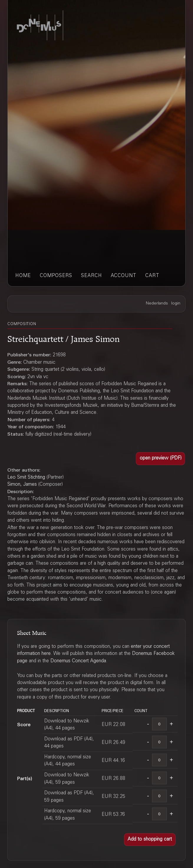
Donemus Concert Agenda (78, 661)
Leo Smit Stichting (26, 477)
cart (152, 276)
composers (56, 276)
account (124, 276)
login (176, 304)
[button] (160, 459)
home (23, 276)
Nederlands (157, 304)
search (91, 276)
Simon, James (22, 485)
